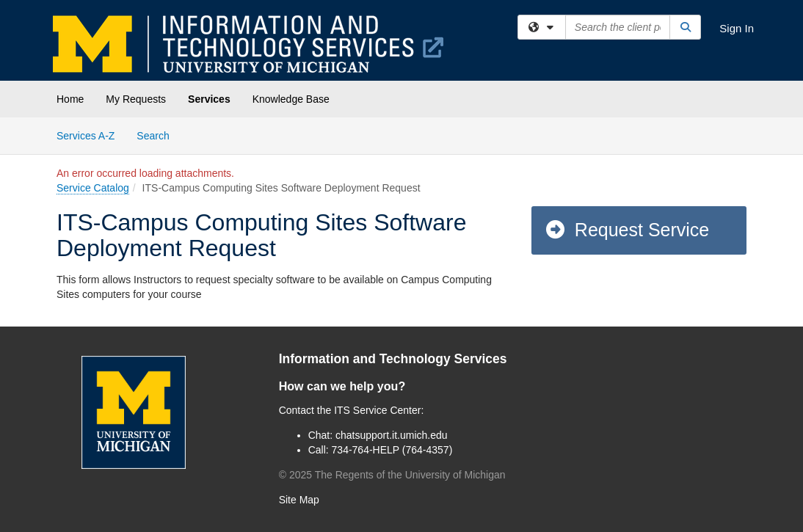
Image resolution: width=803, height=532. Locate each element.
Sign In (737, 28)
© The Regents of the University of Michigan (392, 475)
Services (209, 99)
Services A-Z (86, 136)
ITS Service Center (377, 410)
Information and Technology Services (393, 359)
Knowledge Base (291, 99)
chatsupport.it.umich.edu (392, 435)
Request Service (627, 230)
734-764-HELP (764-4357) (392, 450)
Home (70, 99)
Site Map (299, 500)
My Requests (136, 99)
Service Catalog (93, 188)
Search (158, 135)
